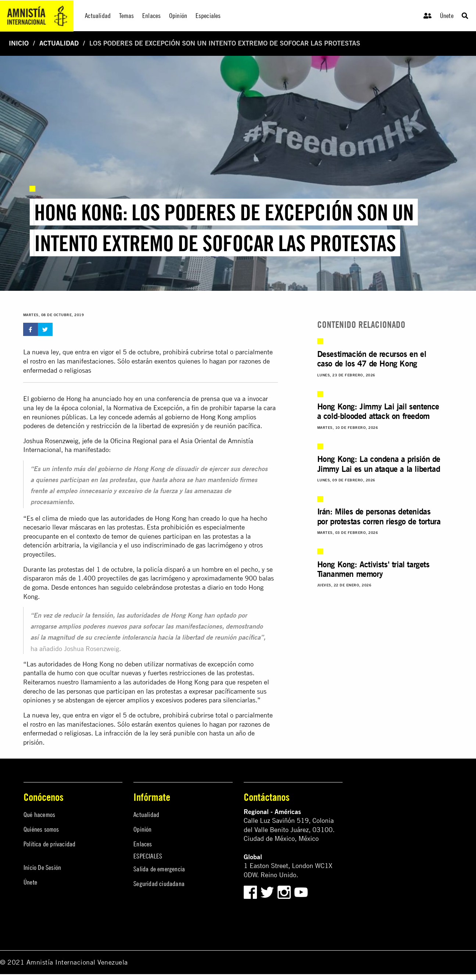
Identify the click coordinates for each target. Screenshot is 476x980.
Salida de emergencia (159, 869)
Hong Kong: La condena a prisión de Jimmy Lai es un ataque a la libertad (379, 464)
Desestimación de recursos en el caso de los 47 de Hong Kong (372, 359)
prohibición (177, 527)
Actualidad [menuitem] (98, 16)
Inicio (19, 43)
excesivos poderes (181, 700)
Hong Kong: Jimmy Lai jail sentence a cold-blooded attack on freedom (378, 411)
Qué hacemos (39, 815)
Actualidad (59, 43)
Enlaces (143, 844)
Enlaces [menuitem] (151, 16)
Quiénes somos (41, 829)
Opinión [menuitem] (178, 16)
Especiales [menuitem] (208, 16)
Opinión (142, 829)
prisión (33, 742)
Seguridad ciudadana (159, 884)
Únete (447, 16)
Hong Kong (216, 417)
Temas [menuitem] (127, 16)
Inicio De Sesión (42, 867)
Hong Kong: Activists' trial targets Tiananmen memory (373, 569)
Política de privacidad (49, 844)
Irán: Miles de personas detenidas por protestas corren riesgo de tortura (379, 516)
